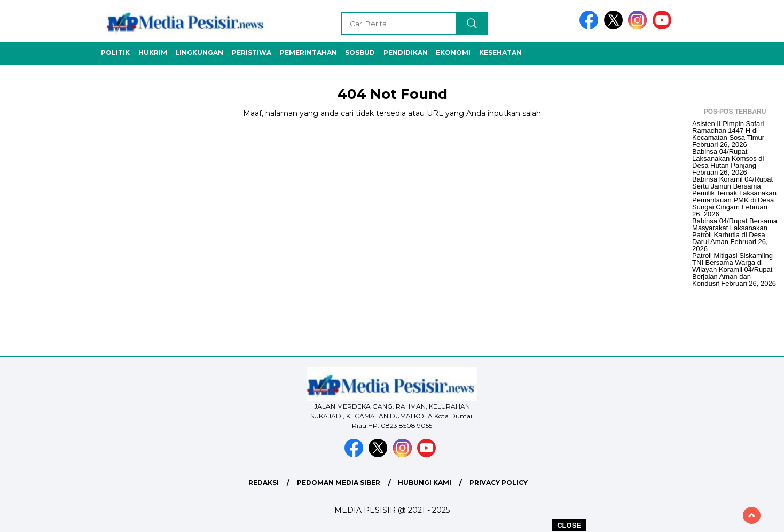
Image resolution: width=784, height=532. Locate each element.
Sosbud (360, 53)
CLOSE (569, 525)
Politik (115, 53)
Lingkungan (199, 53)
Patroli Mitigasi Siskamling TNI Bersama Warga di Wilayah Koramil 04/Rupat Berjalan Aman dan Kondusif (732, 269)
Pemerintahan (308, 53)
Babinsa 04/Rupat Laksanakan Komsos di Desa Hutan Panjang (728, 158)
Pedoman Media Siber (339, 483)
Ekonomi (453, 53)
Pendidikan (406, 53)
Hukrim (153, 53)
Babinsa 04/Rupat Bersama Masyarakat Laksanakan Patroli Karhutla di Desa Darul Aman (735, 231)
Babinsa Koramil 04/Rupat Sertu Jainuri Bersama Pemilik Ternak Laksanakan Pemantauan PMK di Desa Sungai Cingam (734, 193)
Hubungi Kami (425, 483)
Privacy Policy (499, 483)
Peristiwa (252, 53)
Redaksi (264, 483)
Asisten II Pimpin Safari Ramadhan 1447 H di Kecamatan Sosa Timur (728, 131)
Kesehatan (500, 53)
